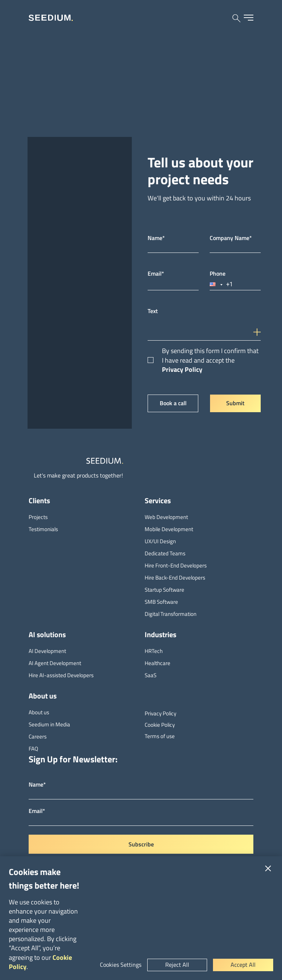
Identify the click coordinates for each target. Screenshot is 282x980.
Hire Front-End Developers (176, 565)
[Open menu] (249, 18)
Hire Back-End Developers (175, 578)
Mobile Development (169, 529)
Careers (38, 736)
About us (39, 712)
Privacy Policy (182, 369)
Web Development (166, 517)
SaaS (151, 675)
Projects (38, 517)
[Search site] (236, 18)
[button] (217, 284)
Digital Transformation (171, 614)
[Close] (268, 868)
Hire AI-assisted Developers (61, 675)
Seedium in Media (49, 724)
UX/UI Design (160, 541)
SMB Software (161, 602)
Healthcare (158, 663)
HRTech (154, 651)
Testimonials (43, 529)
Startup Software (164, 590)
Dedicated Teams (165, 553)
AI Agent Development (55, 663)
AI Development (47, 651)
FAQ (33, 749)
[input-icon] (258, 327)
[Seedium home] (51, 18)
